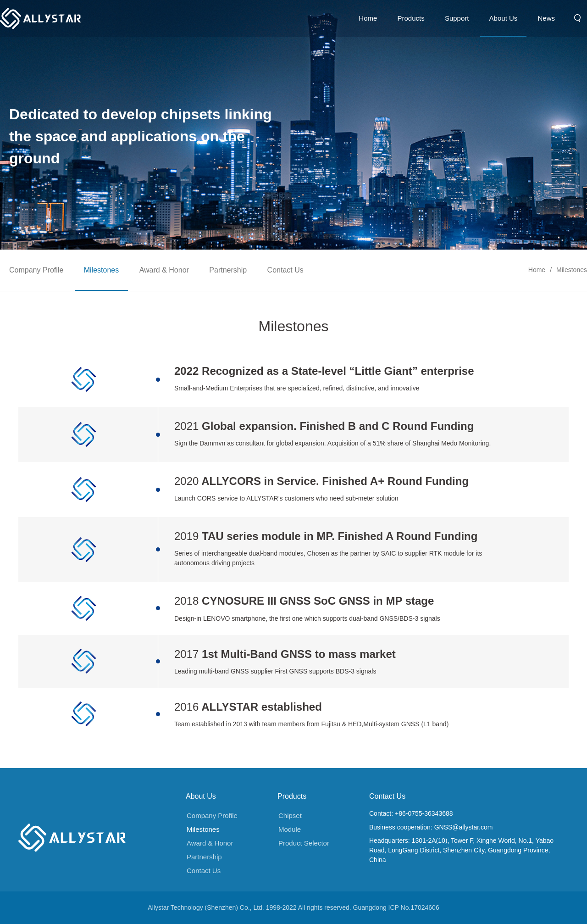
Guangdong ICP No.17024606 (396, 907)
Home (537, 266)
